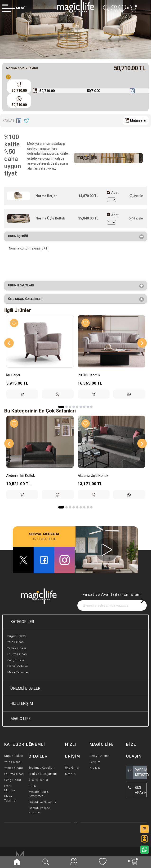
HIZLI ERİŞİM (22, 704)
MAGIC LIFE (20, 719)
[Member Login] (14, 8)
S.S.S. (33, 786)
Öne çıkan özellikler (27, 299)
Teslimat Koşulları (42, 768)
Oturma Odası (18, 654)
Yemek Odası (17, 648)
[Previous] (9, 343)
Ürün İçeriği (20, 237)
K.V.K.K (70, 774)
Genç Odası (16, 660)
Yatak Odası (16, 642)
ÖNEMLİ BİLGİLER (25, 688)
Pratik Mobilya (18, 666)
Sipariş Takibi (38, 780)
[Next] (142, 343)
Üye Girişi (72, 768)
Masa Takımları (18, 672)
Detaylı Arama (100, 756)
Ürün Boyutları (22, 286)
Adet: (115, 193)
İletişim (95, 762)
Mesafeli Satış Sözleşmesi (39, 794)
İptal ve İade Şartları (43, 774)
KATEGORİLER (22, 622)
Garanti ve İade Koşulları (39, 810)
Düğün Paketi (17, 636)
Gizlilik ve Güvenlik (42, 802)
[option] (75, 29)
